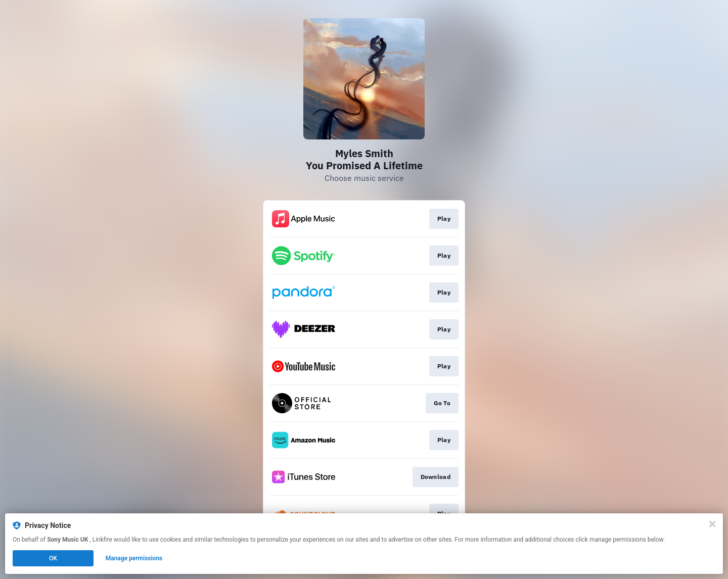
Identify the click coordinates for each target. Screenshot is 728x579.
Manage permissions (134, 558)
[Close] (712, 524)
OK (53, 558)
